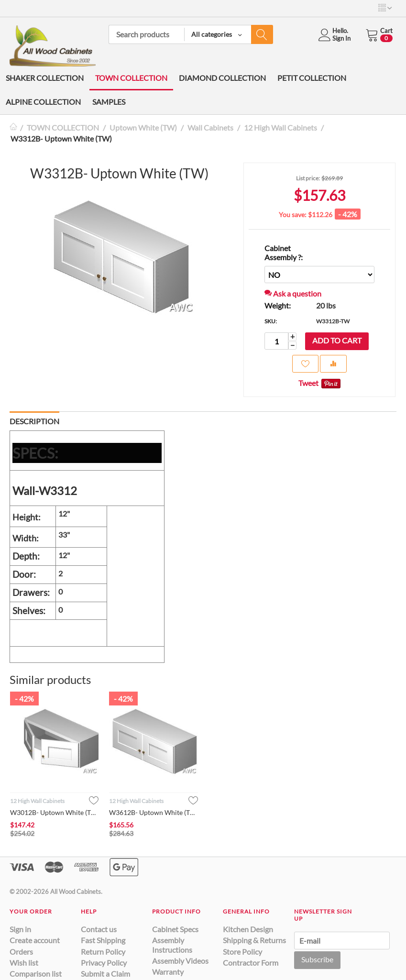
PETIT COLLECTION (312, 78)
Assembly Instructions (172, 945)
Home (13, 127)
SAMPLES (109, 102)
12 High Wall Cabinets (280, 127)
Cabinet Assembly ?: (284, 253)
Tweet (308, 383)
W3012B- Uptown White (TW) (54, 812)
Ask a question (293, 293)
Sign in (20, 929)
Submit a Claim (105, 974)
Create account (35, 940)
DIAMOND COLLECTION (222, 78)
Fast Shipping (103, 940)
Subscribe (317, 959)
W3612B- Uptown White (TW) (153, 812)
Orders (21, 952)
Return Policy (103, 952)
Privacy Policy (104, 963)
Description (34, 421)
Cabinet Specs (175, 929)
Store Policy (242, 952)
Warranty (168, 972)
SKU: (271, 321)
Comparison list (36, 974)
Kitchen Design (248, 929)
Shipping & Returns (254, 940)
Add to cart (337, 340)
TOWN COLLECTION (131, 78)
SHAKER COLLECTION (45, 78)
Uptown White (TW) (143, 127)
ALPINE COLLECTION (43, 102)
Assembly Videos (180, 961)
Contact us (99, 929)
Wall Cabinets (210, 127)
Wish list (24, 963)
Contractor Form (251, 963)
